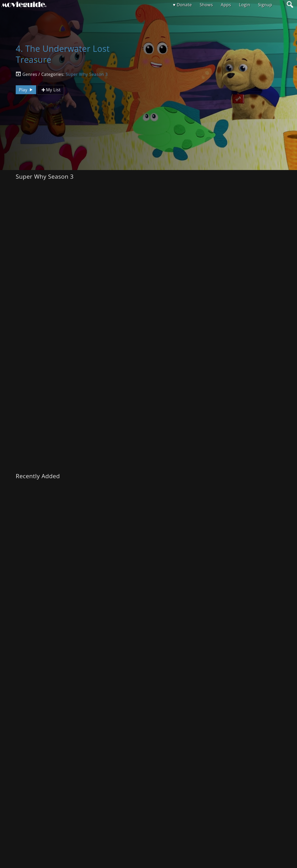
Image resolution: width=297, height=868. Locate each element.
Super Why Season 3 (87, 74)
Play (26, 90)
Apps (226, 5)
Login (244, 5)
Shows (206, 5)
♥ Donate (182, 5)
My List (51, 90)
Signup (265, 5)
